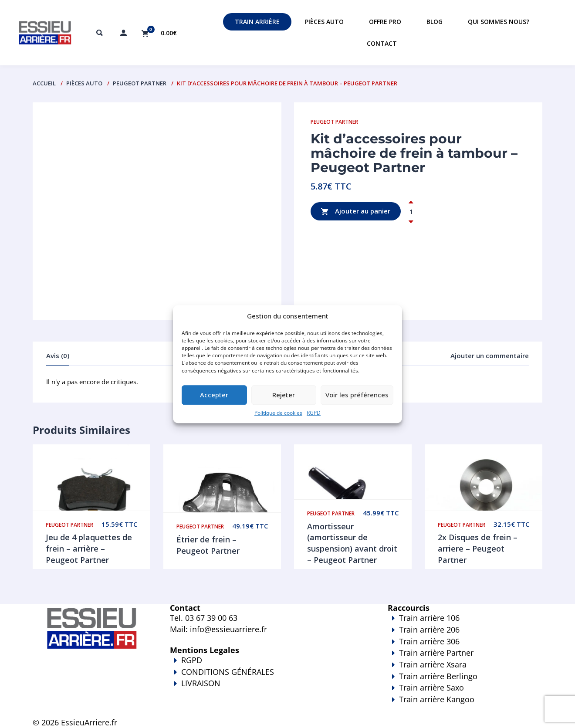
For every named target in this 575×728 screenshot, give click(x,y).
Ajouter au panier (356, 212)
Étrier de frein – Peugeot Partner (208, 545)
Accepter (214, 395)
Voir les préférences (357, 395)
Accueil (44, 83)
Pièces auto (324, 22)
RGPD (314, 413)
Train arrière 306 (429, 641)
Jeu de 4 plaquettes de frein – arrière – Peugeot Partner (89, 548)
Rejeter (284, 395)
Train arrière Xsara (433, 664)
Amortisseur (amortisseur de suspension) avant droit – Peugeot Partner (352, 543)
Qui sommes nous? (499, 22)
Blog (435, 22)
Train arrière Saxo (431, 687)
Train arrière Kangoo (440, 705)
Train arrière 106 (429, 618)
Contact (382, 43)
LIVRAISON (266, 689)
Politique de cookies (278, 413)
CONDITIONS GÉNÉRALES (228, 672)
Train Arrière (257, 22)
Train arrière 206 (429, 630)
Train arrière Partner (436, 653)
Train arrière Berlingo (438, 676)
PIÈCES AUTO (84, 83)
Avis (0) (58, 356)
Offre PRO (385, 22)
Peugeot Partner (140, 83)
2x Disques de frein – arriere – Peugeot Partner (478, 548)
